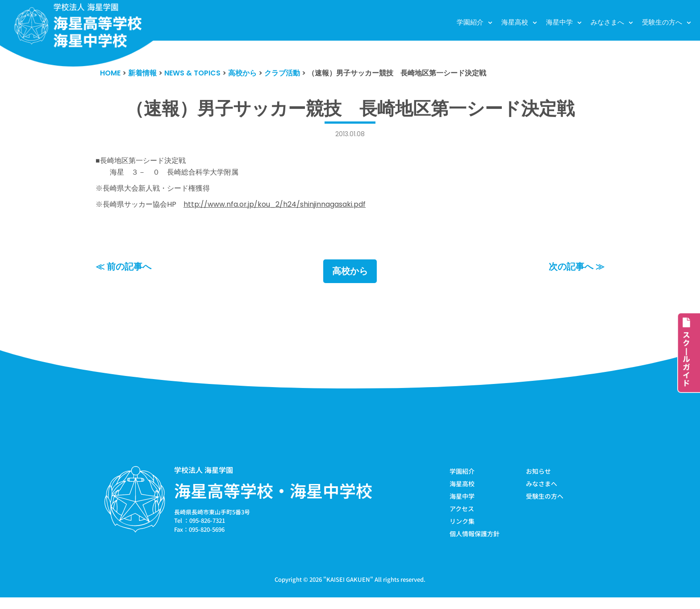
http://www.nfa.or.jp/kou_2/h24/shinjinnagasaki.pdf (288, 211)
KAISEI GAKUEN (348, 590)
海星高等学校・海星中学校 (273, 499)
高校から (350, 280)
